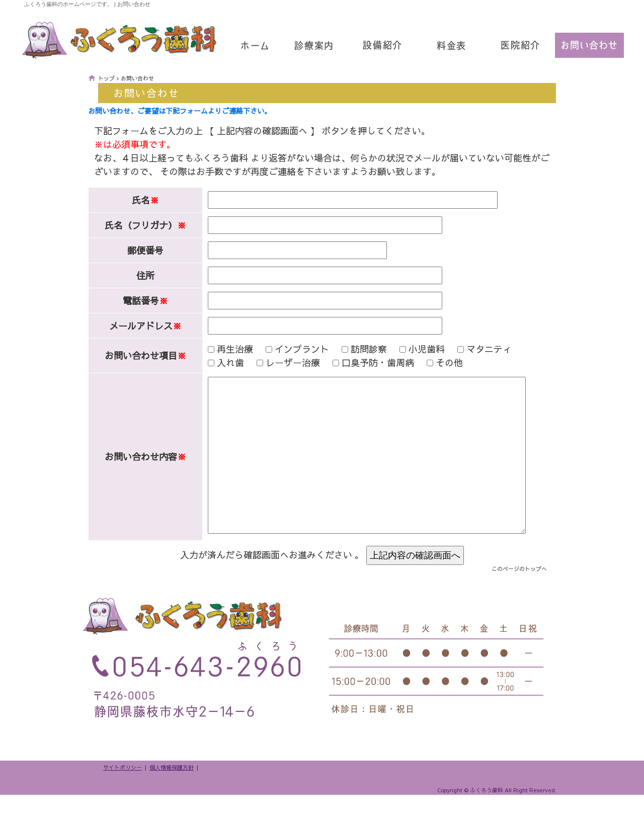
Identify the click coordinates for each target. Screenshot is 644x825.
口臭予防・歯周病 (367, 362)
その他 (438, 362)
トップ (106, 78)
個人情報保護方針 (172, 798)
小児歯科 (416, 349)
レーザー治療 (282, 362)
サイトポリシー (123, 798)
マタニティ (478, 349)
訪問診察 (358, 349)
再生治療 (224, 349)
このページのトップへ (519, 599)
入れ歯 (219, 362)
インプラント (291, 349)
